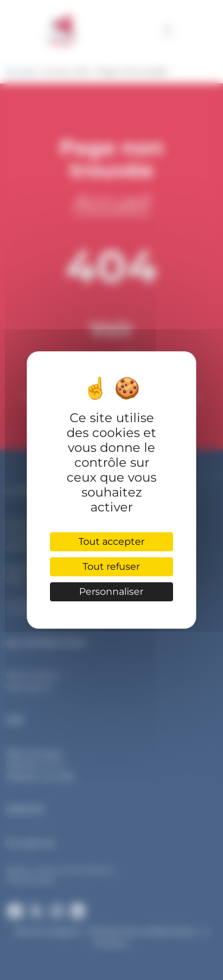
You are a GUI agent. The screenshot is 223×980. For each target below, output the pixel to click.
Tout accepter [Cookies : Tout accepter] (111, 542)
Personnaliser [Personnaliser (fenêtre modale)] (111, 592)
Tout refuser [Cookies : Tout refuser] (111, 567)
